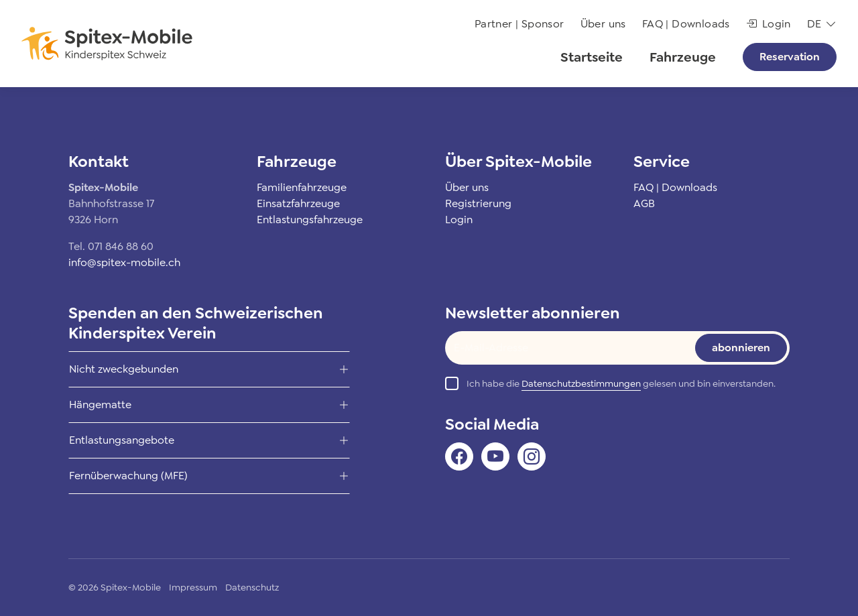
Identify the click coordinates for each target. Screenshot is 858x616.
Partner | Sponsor (519, 24)
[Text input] (561, 348)
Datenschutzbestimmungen (581, 383)
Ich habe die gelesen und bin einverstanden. (621, 384)
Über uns (603, 24)
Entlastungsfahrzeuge (310, 220)
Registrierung (478, 203)
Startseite (592, 57)
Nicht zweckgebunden (124, 369)
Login (769, 24)
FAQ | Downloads (686, 24)
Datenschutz (252, 587)
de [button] (814, 24)
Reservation (790, 57)
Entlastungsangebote (122, 440)
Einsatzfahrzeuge (298, 203)
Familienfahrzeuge (302, 187)
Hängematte (100, 405)
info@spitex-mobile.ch (124, 262)
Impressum (193, 587)
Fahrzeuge (683, 57)
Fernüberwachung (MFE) (128, 476)
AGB (644, 203)
